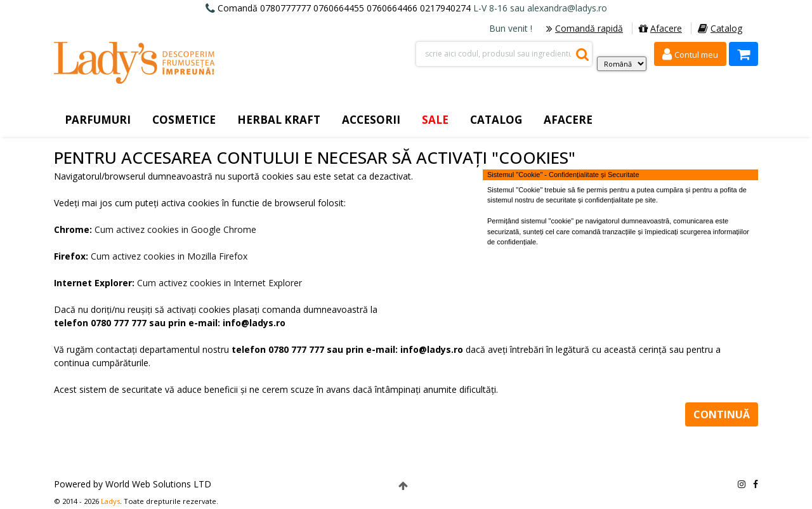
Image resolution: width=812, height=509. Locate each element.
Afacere (660, 28)
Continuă (722, 414)
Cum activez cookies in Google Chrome (175, 229)
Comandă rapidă (585, 28)
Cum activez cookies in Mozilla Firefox (169, 256)
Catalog (720, 28)
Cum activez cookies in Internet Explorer (219, 283)
